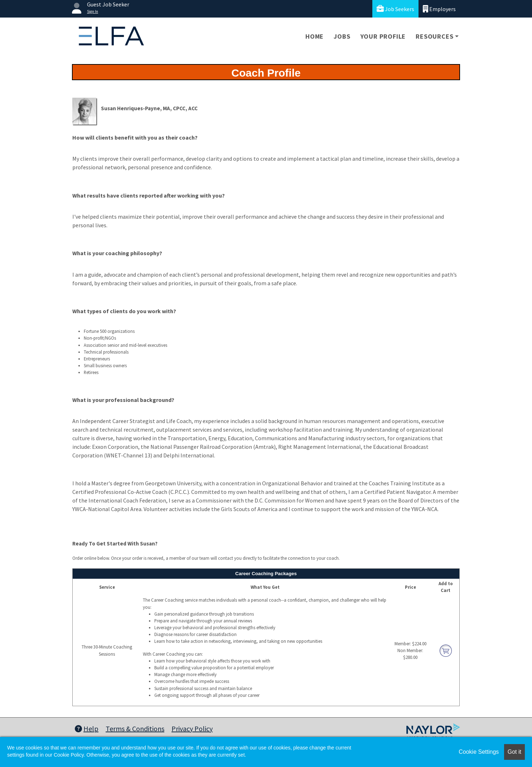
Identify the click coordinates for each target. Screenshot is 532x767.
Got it (514, 752)
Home (315, 36)
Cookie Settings (479, 752)
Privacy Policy (192, 729)
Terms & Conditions (135, 729)
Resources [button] (434, 36)
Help (87, 729)
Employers (439, 9)
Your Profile (383, 36)
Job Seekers (395, 9)
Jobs (342, 36)
